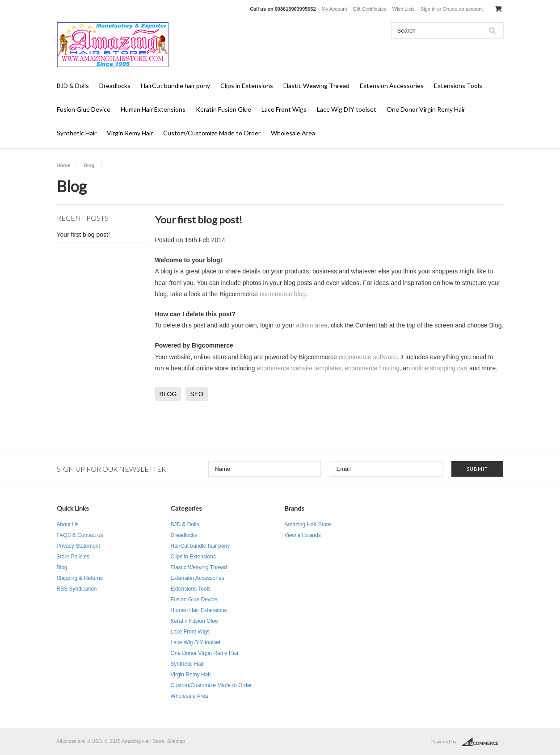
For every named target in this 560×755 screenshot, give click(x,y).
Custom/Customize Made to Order (212, 133)
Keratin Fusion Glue (223, 109)
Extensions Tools (458, 86)
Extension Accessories (392, 86)
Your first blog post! (83, 235)
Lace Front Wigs (284, 109)
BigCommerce (482, 742)
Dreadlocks (115, 86)
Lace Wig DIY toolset (347, 109)
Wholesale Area (293, 133)
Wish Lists (404, 9)
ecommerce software (368, 357)
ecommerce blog (283, 294)
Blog (89, 165)
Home (64, 165)
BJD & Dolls (73, 86)
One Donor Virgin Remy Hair (426, 109)
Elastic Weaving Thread (316, 86)
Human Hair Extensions (153, 109)
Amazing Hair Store (308, 524)
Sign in (428, 9)
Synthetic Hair (77, 133)
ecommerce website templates (299, 368)
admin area (312, 325)
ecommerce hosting (372, 368)
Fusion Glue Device (84, 109)
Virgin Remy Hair (130, 133)
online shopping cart (440, 368)
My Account (335, 9)
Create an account (463, 9)
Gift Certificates (370, 9)
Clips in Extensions (247, 86)
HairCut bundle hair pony (175, 86)
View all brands (303, 535)
